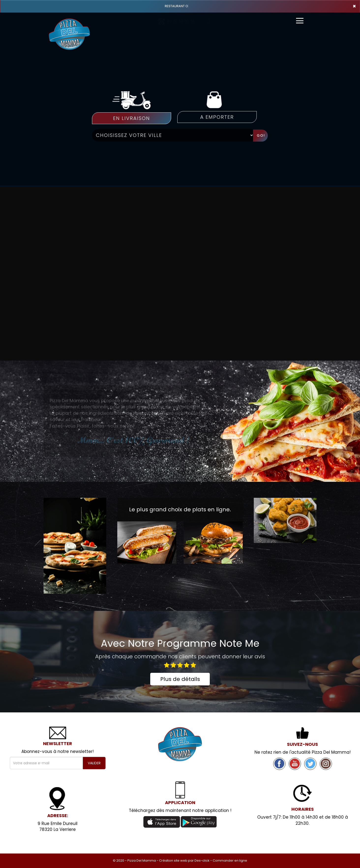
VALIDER (94, 763)
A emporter (217, 117)
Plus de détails (180, 679)
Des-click (202, 861)
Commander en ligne (230, 861)
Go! (261, 135)
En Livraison (132, 118)
